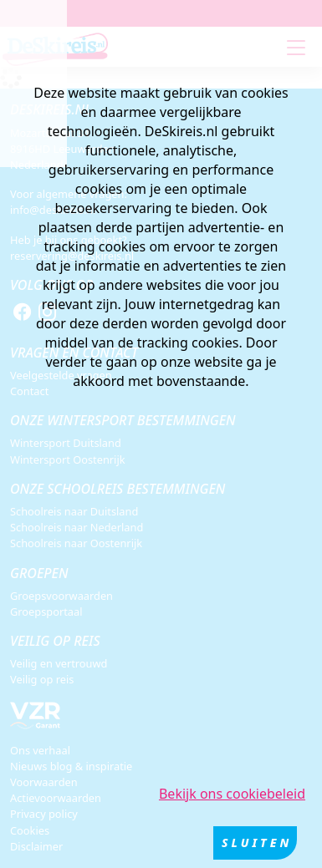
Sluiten (257, 843)
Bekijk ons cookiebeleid (232, 794)
